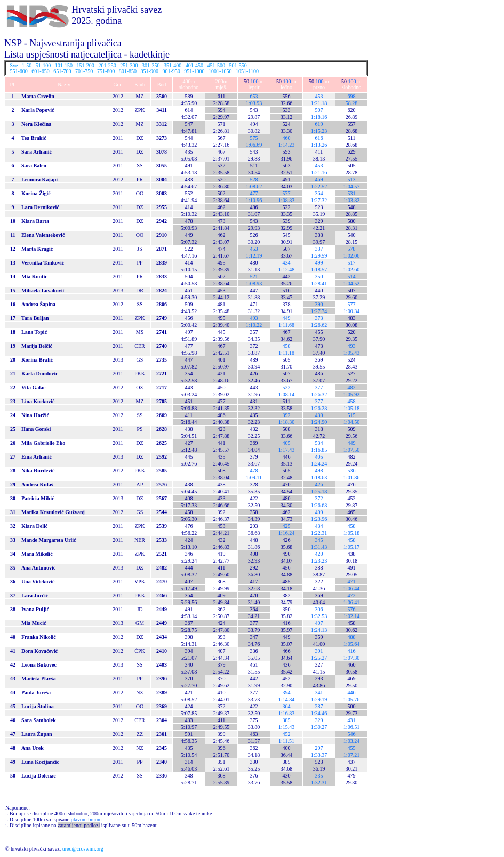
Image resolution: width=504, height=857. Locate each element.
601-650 (40, 71)
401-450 (194, 65)
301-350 (151, 65)
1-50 (27, 65)
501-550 (238, 65)
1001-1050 (220, 71)
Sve (14, 65)
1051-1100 (247, 71)
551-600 (19, 71)
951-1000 (194, 71)
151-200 (86, 65)
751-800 (106, 71)
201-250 (107, 65)
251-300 (129, 65)
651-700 (62, 71)
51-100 (43, 65)
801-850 (128, 71)
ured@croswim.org (83, 849)
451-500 (216, 65)
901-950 (171, 71)
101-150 (64, 65)
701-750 (84, 71)
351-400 (173, 65)
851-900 (150, 71)
